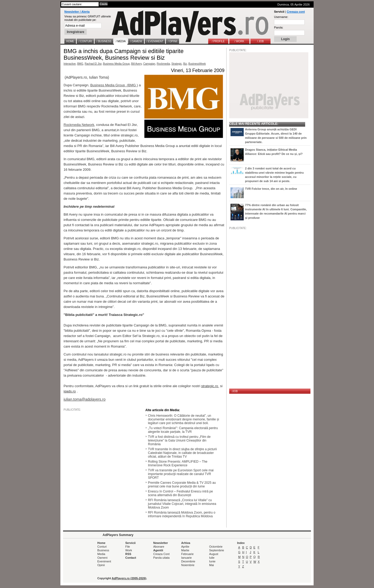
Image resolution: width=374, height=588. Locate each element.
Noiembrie (188, 565)
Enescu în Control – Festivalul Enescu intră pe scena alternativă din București (180, 493)
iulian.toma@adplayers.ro (85, 399)
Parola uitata (161, 558)
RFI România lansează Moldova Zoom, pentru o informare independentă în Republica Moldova (182, 514)
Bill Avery (136, 64)
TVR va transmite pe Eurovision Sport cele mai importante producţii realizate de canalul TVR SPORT (181, 474)
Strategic (177, 64)
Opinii (101, 565)
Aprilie (185, 547)
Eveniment (104, 561)
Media (101, 554)
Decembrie (188, 561)
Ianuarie (186, 558)
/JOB (235, 391)
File (128, 547)
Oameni (102, 558)
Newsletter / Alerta (77, 12)
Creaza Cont (161, 554)
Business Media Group (116, 64)
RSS (128, 554)
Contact (131, 558)
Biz (185, 64)
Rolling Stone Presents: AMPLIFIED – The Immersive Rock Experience (178, 463)
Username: (281, 17)
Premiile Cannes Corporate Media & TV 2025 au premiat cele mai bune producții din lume (182, 485)
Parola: (279, 27)
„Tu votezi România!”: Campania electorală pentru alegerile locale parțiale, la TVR (183, 430)
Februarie (187, 554)
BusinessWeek (197, 64)
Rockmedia (163, 64)
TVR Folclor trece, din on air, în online (271, 189)
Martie (185, 550)
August (214, 554)
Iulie (212, 558)
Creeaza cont (296, 12)
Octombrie (216, 547)
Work (129, 550)
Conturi (102, 547)
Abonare (159, 547)
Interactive (70, 64)
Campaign (149, 64)
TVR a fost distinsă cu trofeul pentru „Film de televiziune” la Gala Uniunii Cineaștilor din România (179, 440)
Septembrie (217, 550)
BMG (80, 64)
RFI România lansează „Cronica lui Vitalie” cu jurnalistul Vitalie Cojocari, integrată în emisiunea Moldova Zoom (182, 504)
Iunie (212, 561)
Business (103, 550)
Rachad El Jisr (93, 64)
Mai (212, 565)
